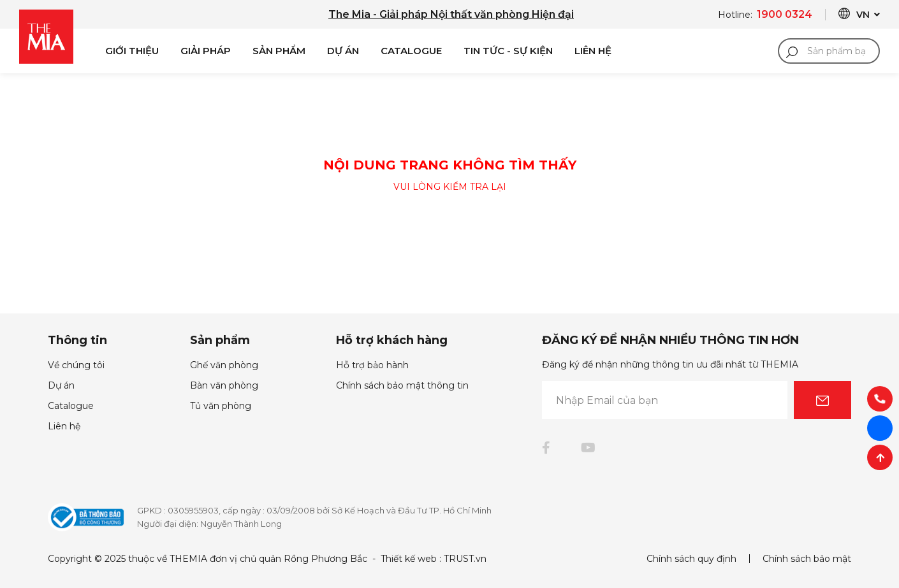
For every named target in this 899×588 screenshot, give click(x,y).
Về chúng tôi (76, 365)
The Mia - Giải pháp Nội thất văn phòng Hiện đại (451, 14)
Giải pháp (206, 51)
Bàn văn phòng (224, 385)
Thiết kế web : (411, 559)
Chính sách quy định (691, 559)
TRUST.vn (465, 559)
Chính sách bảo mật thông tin (402, 385)
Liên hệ (64, 426)
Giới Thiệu (132, 51)
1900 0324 (785, 14)
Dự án (343, 51)
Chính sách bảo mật (807, 559)
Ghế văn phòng (224, 365)
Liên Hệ (593, 51)
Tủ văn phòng (221, 406)
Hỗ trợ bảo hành (372, 365)
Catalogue (411, 51)
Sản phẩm (279, 51)
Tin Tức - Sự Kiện (508, 51)
